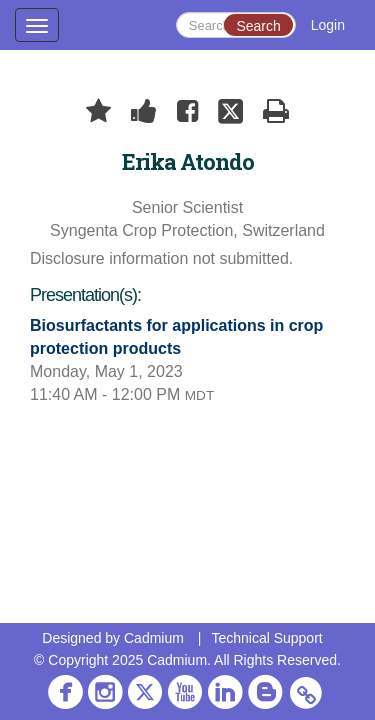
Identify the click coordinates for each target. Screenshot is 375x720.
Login (328, 25)
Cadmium (154, 638)
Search (258, 26)
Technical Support (266, 638)
